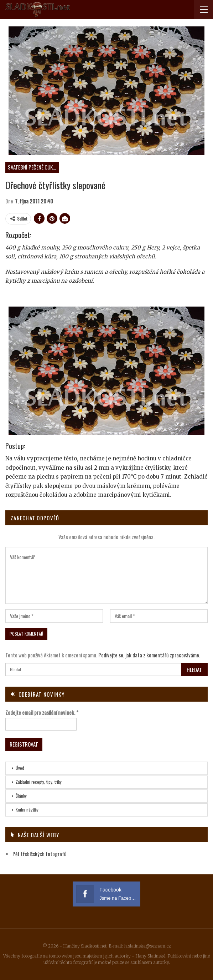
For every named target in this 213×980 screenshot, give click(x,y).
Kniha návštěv (27, 810)
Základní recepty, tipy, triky (39, 782)
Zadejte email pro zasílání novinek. (42, 712)
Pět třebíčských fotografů (40, 854)
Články (21, 796)
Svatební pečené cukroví (33, 167)
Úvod (20, 768)
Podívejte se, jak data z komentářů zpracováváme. (149, 655)
